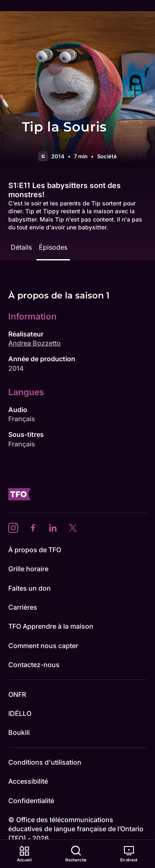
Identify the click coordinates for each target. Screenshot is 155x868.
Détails (21, 247)
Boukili (19, 732)
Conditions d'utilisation (45, 762)
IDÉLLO (20, 713)
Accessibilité (28, 781)
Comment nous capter (43, 646)
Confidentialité (31, 801)
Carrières (23, 607)
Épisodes (53, 247)
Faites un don (30, 588)
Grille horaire (28, 569)
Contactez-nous (34, 665)
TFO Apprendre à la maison (51, 626)
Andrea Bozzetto (35, 343)
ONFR (17, 694)
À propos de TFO (35, 550)
